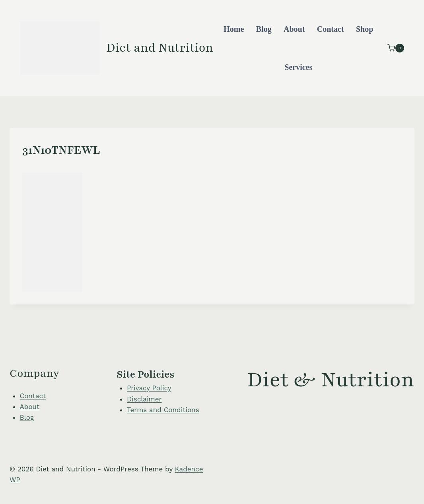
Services (298, 67)
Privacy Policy (149, 388)
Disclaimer (144, 399)
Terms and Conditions (163, 410)
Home (234, 29)
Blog (264, 29)
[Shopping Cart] (396, 48)
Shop (365, 29)
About (294, 29)
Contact (331, 29)
